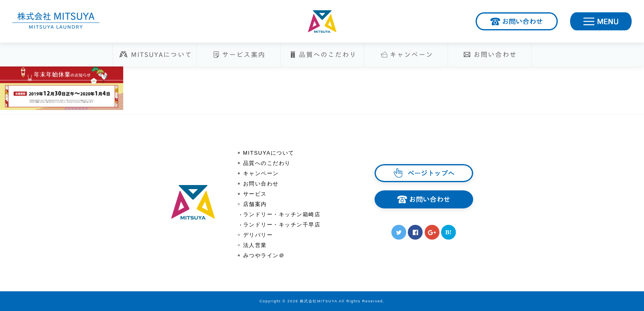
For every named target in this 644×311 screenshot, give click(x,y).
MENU (631, 19)
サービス (255, 194)
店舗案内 (255, 204)
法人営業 (255, 245)
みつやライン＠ (264, 255)
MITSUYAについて (269, 153)
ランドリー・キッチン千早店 (282, 225)
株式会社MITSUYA (322, 22)
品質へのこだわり (267, 163)
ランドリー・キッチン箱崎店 (282, 214)
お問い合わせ (557, 19)
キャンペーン (261, 173)
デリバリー (258, 235)
